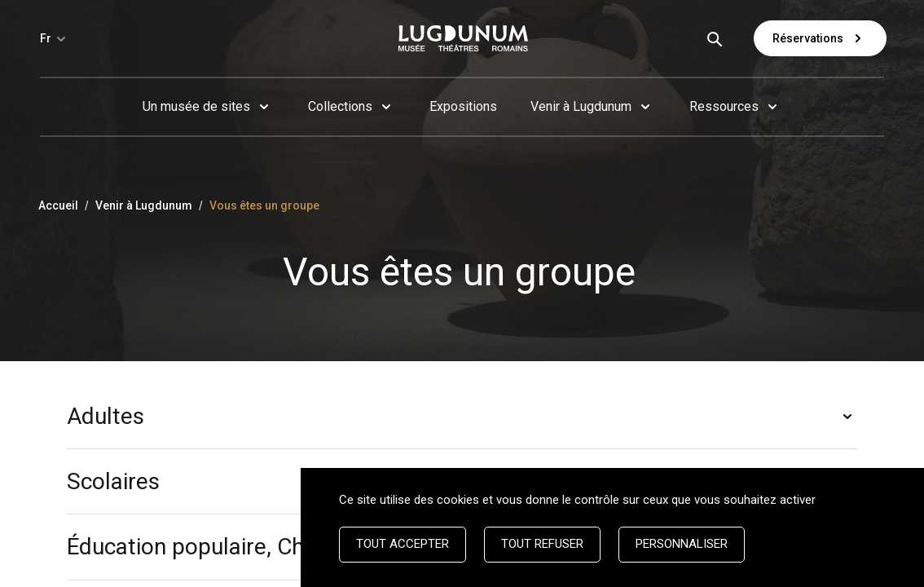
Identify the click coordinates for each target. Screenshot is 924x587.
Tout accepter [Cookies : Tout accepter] (403, 544)
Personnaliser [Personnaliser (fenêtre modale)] (682, 544)
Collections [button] (340, 106)
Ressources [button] (724, 106)
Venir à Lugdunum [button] (581, 106)
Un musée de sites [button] (196, 106)
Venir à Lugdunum (144, 205)
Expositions (463, 106)
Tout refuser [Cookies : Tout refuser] (542, 544)
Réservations (820, 38)
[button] (462, 416)
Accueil (58, 205)
